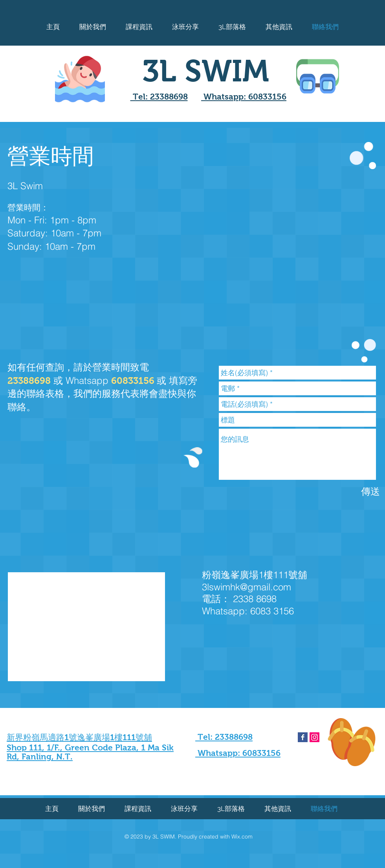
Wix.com (242, 837)
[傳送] (370, 491)
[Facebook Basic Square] (303, 737)
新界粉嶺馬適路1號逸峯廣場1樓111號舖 (79, 737)
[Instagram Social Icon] (314, 737)
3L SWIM (206, 71)
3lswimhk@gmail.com (247, 587)
